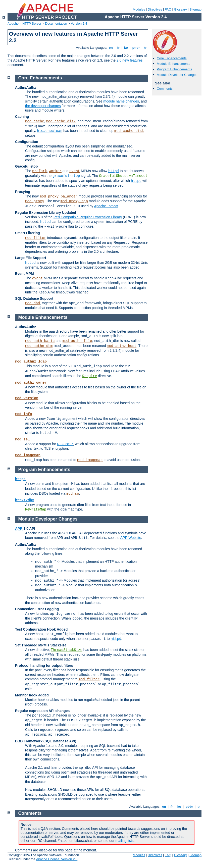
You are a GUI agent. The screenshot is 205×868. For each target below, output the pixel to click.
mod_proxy (35, 201)
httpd (114, 171)
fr (118, 48)
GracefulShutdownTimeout (123, 176)
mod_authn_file (77, 341)
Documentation (56, 23)
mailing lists (124, 841)
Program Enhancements (174, 69)
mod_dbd (33, 303)
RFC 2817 (65, 444)
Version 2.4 (79, 23)
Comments (165, 89)
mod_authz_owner (31, 383)
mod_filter (36, 238)
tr (146, 48)
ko (126, 48)
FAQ (168, 9)
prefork (40, 171)
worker (55, 171)
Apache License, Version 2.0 (57, 859)
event (75, 171)
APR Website (131, 538)
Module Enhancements (173, 64)
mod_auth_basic (40, 341)
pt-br (136, 48)
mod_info (23, 414)
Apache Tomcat (106, 206)
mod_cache (35, 121)
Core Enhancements (172, 58)
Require (90, 376)
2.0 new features (130, 60)
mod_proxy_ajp (74, 201)
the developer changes (43, 106)
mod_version (27, 398)
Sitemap (195, 9)
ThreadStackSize (67, 650)
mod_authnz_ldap (31, 362)
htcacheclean (50, 131)
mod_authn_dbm (39, 346)
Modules (139, 9)
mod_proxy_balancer (59, 196)
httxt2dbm (25, 500)
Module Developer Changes (177, 75)
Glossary (180, 9)
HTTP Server (32, 23)
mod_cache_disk (61, 121)
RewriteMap (36, 509)
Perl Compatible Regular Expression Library (88, 217)
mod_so (73, 494)
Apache (13, 23)
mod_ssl (22, 439)
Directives (155, 9)
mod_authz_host (122, 346)
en (111, 48)
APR (19, 529)
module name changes (121, 101)
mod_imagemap (28, 455)
